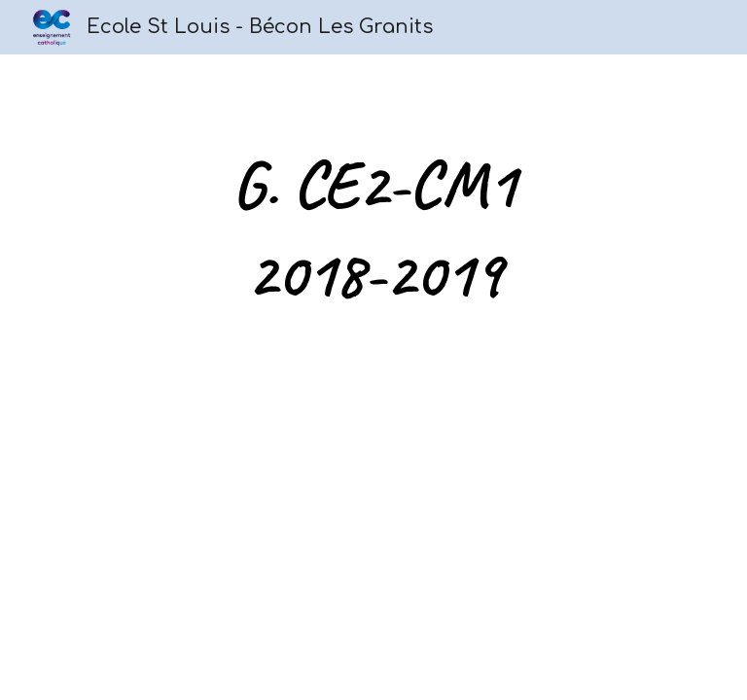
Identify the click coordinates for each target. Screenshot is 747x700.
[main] (373, 229)
